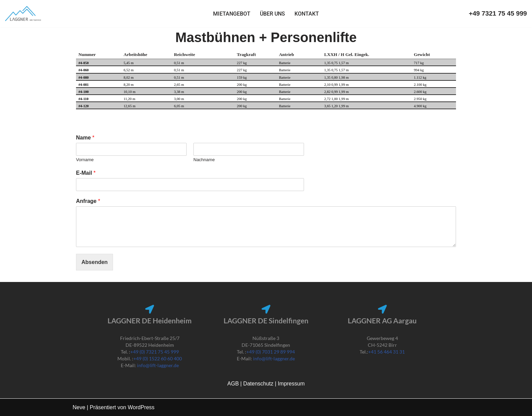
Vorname (85, 160)
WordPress (141, 407)
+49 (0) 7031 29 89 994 (271, 352)
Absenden (94, 262)
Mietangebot (232, 14)
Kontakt (307, 14)
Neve (79, 407)
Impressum (291, 384)
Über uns (272, 14)
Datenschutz (259, 384)
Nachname (204, 160)
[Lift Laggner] (23, 14)
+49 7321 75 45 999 (498, 13)
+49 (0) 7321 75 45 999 (155, 352)
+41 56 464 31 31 (386, 352)
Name (85, 138)
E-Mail (86, 173)
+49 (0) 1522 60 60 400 (158, 358)
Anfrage (88, 201)
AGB (234, 384)
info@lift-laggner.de (158, 365)
